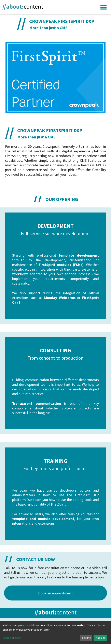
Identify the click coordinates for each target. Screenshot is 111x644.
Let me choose (12, 638)
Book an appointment (56, 593)
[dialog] (55, 633)
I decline (86, 638)
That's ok (100, 638)
